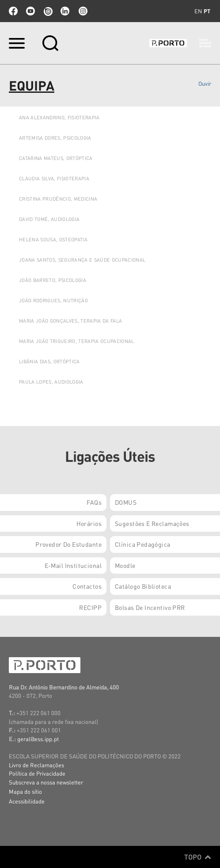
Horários (89, 523)
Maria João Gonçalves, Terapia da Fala (70, 321)
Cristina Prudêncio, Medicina (58, 199)
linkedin (65, 11)
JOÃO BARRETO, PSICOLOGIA (53, 280)
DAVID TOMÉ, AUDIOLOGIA (49, 219)
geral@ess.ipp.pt (38, 739)
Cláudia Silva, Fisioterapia (54, 179)
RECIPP (90, 607)
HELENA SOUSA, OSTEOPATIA (53, 240)
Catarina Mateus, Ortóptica (56, 158)
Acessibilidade (27, 801)
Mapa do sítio (25, 791)
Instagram (82, 11)
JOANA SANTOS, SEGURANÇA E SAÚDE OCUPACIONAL (82, 260)
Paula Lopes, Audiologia (51, 382)
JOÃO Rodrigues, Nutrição (53, 301)
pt (207, 11)
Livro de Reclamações (36, 765)
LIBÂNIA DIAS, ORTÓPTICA (49, 362)
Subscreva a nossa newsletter (46, 782)
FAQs (94, 502)
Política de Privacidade (37, 773)
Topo (198, 857)
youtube (30, 11)
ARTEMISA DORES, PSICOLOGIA (55, 138)
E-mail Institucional (73, 565)
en (198, 11)
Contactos (87, 586)
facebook (13, 11)
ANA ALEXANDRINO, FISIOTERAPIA (59, 118)
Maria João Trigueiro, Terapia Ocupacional (77, 341)
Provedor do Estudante (68, 544)
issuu (48, 11)
